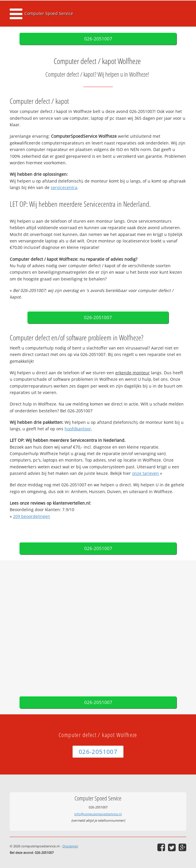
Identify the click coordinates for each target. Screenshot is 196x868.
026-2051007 (98, 39)
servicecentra (64, 187)
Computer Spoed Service (49, 13)
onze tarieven (145, 473)
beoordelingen (32, 516)
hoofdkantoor (78, 429)
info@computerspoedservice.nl (98, 814)
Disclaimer (70, 846)
